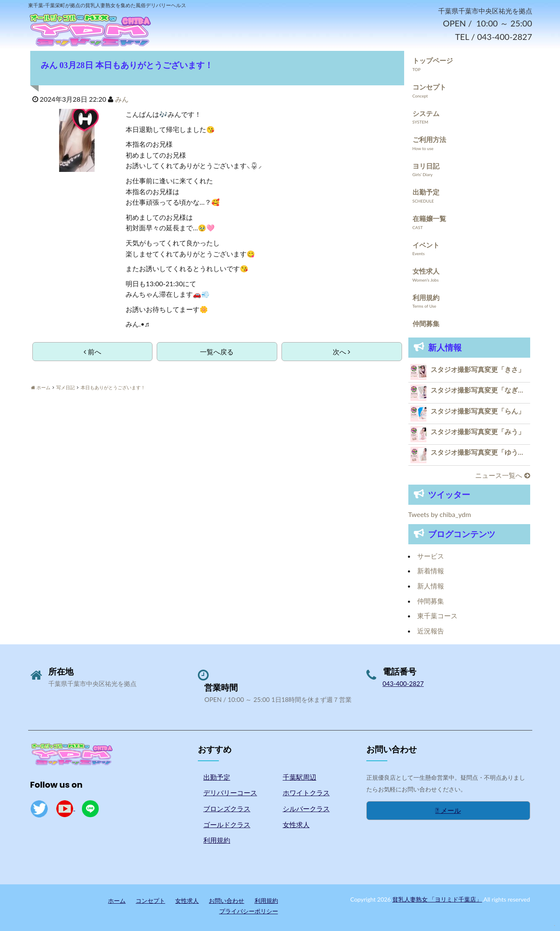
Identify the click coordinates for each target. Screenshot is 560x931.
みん (122, 99)
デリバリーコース (230, 793)
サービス (431, 556)
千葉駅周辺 (300, 777)
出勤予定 (426, 192)
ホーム (117, 901)
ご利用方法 (429, 140)
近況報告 (431, 631)
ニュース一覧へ (502, 475)
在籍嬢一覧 (429, 218)
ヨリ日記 (426, 166)
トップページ (433, 61)
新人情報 (431, 586)
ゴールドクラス (227, 824)
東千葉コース (437, 616)
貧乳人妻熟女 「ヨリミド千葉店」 (437, 899)
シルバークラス (306, 809)
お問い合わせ (226, 901)
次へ (342, 352)
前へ (92, 352)
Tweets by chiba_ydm (440, 515)
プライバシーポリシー (249, 911)
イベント (426, 245)
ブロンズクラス (227, 809)
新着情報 (431, 571)
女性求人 (426, 271)
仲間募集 (426, 324)
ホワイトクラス (306, 793)
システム (426, 113)
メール (448, 811)
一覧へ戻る (217, 352)
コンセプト (429, 87)
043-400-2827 (403, 684)
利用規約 (426, 297)
